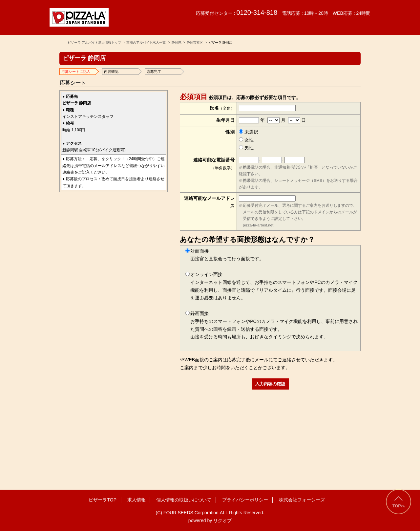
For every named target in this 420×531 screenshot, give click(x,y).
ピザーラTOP (103, 500)
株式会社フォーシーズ (302, 500)
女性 (246, 140)
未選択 (249, 132)
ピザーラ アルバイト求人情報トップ (94, 42)
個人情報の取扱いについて (184, 500)
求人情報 (136, 500)
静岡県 (177, 42)
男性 (246, 148)
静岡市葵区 (195, 42)
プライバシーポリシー (245, 500)
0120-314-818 (257, 12)
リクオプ (222, 520)
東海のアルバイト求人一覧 (146, 42)
